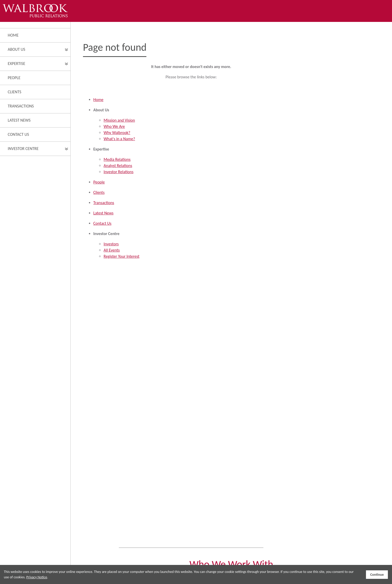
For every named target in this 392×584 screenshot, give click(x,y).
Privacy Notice (37, 577)
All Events (112, 250)
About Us (16, 49)
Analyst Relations (118, 166)
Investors (111, 244)
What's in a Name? (119, 139)
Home (13, 35)
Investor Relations (119, 172)
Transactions (21, 106)
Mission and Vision (119, 120)
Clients (15, 92)
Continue (377, 575)
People (14, 78)
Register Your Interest (122, 256)
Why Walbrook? (117, 133)
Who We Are (114, 126)
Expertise (16, 64)
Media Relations (117, 159)
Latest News (19, 120)
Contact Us (18, 134)
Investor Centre (23, 149)
